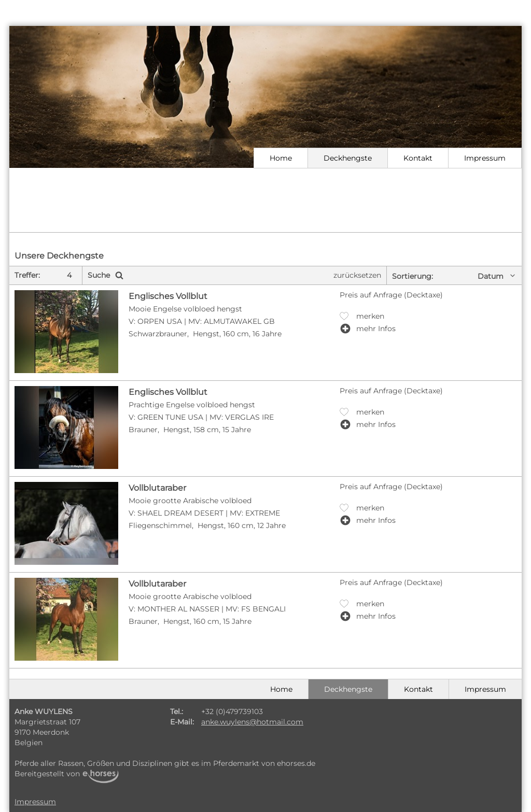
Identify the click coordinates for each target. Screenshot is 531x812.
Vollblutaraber (157, 488)
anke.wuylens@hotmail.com (252, 722)
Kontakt (418, 158)
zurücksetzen (357, 275)
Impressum (485, 158)
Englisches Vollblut (168, 296)
